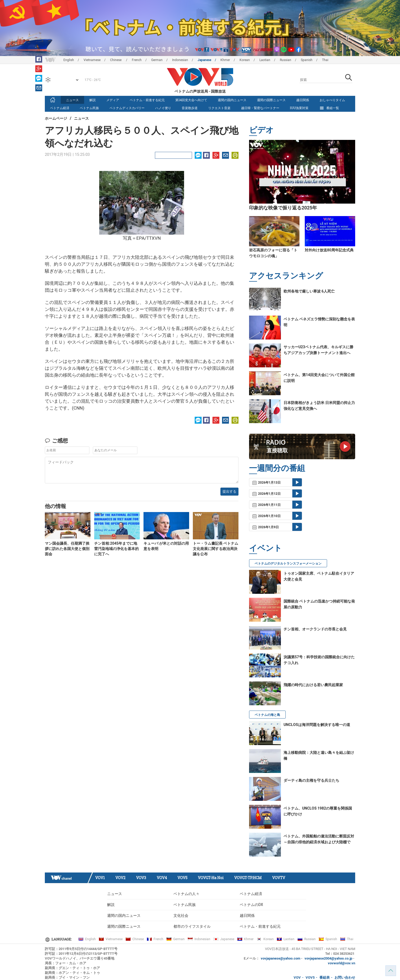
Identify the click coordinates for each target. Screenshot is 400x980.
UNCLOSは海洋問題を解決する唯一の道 (317, 725)
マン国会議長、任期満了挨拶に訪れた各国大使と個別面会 (67, 549)
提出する (229, 491)
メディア (113, 100)
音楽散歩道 (190, 108)
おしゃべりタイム (332, 100)
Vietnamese (92, 60)
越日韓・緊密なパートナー (260, 108)
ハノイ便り (163, 108)
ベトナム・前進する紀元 (147, 100)
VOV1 (100, 878)
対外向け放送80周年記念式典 (329, 250)
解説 (93, 100)
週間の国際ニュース (271, 100)
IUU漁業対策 (299, 108)
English (69, 60)
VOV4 (162, 878)
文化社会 (181, 915)
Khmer (225, 60)
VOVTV (279, 878)
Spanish (307, 60)
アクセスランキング (286, 275)
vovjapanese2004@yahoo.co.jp (328, 958)
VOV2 (120, 878)
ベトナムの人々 (186, 894)
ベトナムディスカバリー (127, 108)
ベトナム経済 (60, 108)
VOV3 (141, 878)
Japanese (204, 60)
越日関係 (303, 100)
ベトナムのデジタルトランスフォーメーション (288, 564)
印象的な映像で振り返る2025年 (283, 208)
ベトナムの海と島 (267, 715)
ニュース (72, 100)
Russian (286, 60)
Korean (245, 60)
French (137, 60)
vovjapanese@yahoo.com (281, 958)
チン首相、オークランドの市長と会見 (315, 629)
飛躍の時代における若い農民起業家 (313, 685)
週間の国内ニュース (232, 100)
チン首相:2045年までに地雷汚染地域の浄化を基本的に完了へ (116, 549)
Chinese (116, 60)
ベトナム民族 (89, 108)
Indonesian (180, 60)
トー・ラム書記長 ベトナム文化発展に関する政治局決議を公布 (216, 549)
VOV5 (182, 878)
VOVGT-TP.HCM (248, 878)
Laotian (265, 60)
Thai (325, 60)
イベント (266, 548)
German (157, 60)
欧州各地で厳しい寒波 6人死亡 (309, 291)
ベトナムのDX (251, 905)
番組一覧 (329, 108)
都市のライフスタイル (192, 926)
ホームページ (56, 118)
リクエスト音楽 (219, 108)
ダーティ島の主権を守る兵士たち (311, 780)
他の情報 (55, 506)
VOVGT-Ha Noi (211, 878)
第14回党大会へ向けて (191, 100)
